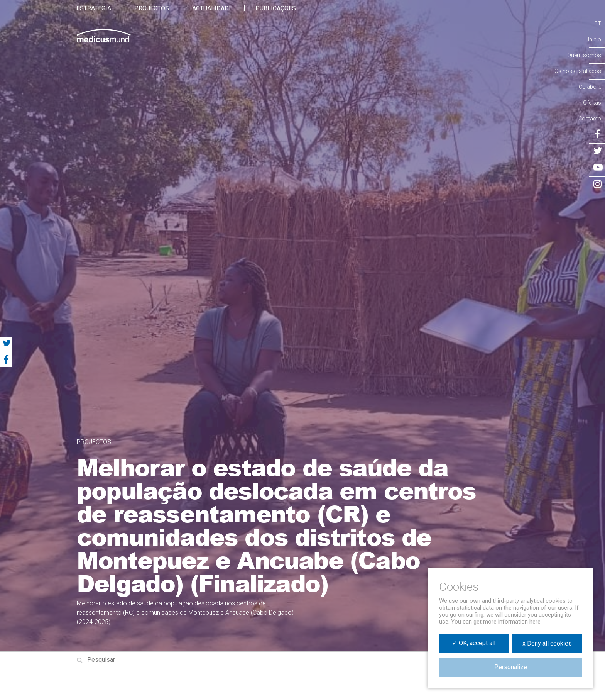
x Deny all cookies (547, 643)
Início (595, 39)
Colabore (590, 87)
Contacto (590, 119)
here (535, 622)
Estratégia (94, 8)
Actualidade (212, 8)
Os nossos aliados (578, 71)
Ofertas (592, 103)
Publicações (276, 8)
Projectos (152, 8)
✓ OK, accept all (474, 643)
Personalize (511, 667)
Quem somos (584, 55)
